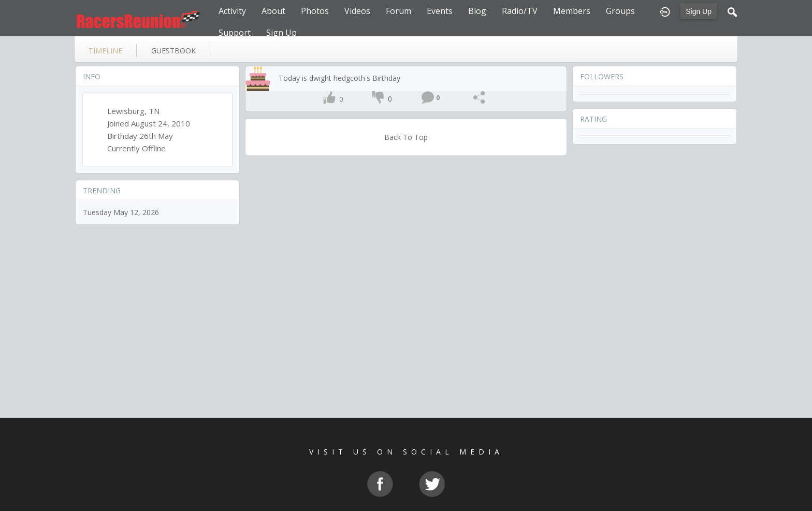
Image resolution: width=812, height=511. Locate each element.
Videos (357, 11)
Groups (620, 11)
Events (440, 11)
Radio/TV (520, 11)
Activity (232, 11)
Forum (398, 11)
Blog (477, 11)
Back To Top (406, 137)
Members (572, 11)
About (273, 11)
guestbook (173, 51)
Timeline (105, 51)
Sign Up (699, 11)
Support (235, 33)
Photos (315, 11)
